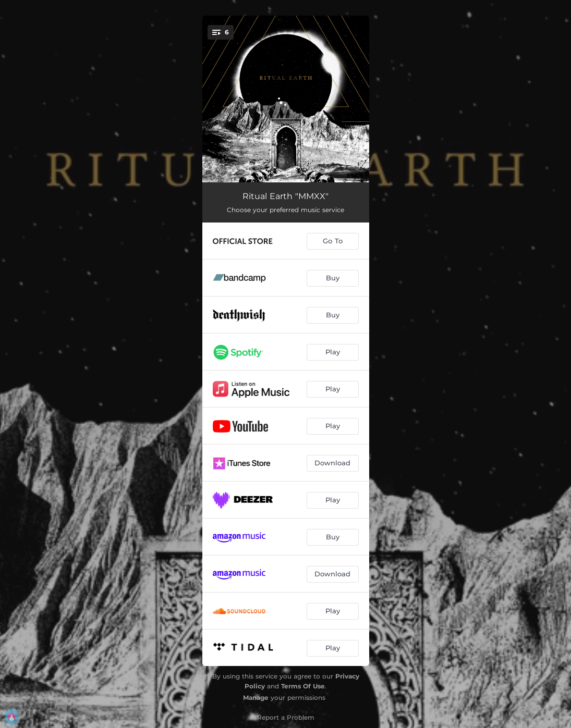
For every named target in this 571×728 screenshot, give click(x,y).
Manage (256, 698)
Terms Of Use (303, 686)
